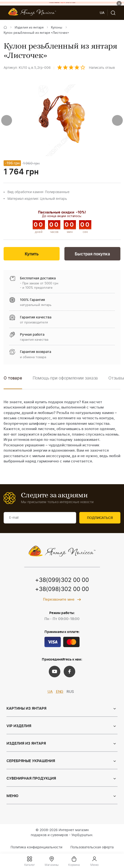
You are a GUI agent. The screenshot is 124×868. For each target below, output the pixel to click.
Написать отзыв (102, 68)
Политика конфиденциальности (36, 847)
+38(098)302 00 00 (62, 589)
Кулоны (57, 28)
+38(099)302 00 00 (62, 580)
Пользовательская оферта (92, 847)
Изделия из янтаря (29, 28)
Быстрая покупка (92, 254)
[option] (65, 382)
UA (50, 692)
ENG (60, 692)
